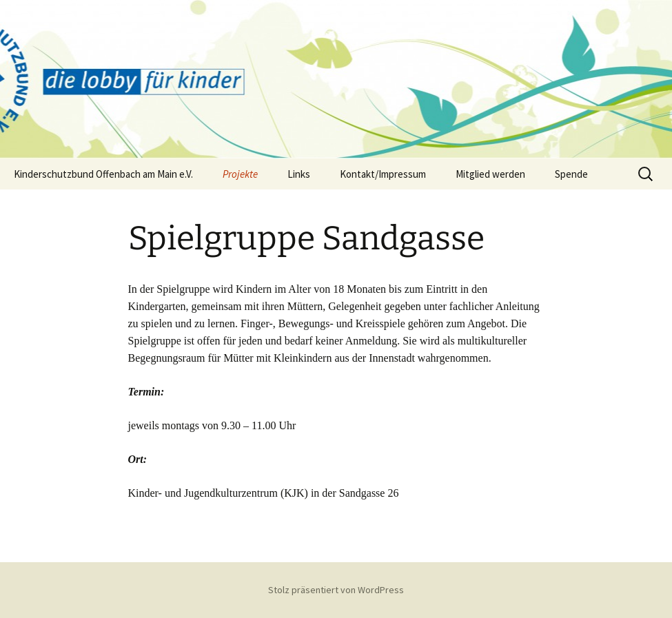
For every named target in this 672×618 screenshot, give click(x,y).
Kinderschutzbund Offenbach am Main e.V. (103, 174)
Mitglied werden (490, 174)
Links (299, 174)
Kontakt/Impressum (383, 174)
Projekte (240, 174)
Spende (571, 174)
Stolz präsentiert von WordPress (336, 590)
